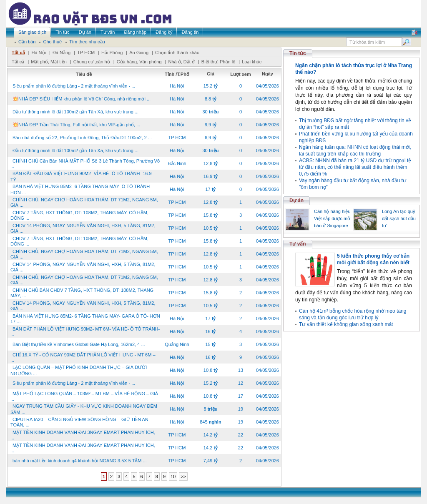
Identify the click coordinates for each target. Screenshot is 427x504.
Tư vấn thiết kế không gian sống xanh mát (346, 324)
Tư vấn (298, 244)
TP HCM (86, 53)
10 (173, 476)
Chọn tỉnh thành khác (177, 53)
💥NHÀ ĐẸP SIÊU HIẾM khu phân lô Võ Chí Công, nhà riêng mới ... (82, 99)
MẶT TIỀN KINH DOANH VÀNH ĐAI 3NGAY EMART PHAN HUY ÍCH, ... (83, 435)
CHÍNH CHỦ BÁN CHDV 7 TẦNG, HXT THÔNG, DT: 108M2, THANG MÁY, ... (82, 293)
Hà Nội (39, 53)
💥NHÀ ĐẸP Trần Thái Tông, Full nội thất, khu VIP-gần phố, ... (76, 125)
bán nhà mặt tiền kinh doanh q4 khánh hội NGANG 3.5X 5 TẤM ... (80, 461)
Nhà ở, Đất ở (181, 62)
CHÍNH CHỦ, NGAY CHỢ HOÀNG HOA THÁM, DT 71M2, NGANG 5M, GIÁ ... (84, 202)
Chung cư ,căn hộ (92, 62)
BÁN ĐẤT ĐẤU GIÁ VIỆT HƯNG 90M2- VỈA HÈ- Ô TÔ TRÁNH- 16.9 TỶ (81, 177)
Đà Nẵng (62, 53)
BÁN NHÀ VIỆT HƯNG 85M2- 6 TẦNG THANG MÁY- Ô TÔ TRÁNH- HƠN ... (81, 189)
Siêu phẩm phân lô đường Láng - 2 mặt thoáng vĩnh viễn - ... (74, 86)
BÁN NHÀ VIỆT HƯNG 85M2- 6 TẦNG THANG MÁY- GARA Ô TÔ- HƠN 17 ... (85, 319)
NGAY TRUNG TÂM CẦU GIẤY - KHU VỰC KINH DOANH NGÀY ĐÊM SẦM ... (84, 409)
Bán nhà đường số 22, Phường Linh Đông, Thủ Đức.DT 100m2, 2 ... (82, 138)
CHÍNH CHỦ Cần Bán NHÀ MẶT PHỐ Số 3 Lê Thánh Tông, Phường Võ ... (85, 164)
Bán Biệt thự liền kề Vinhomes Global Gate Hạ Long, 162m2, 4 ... (79, 344)
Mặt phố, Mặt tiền (49, 62)
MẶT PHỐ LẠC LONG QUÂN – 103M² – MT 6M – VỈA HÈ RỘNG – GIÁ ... (84, 396)
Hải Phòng (112, 53)
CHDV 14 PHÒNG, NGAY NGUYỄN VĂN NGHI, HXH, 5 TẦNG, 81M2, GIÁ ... (83, 228)
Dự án (296, 201)
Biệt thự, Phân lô (219, 62)
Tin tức (298, 53)
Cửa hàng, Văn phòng (139, 62)
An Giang (139, 53)
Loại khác (252, 62)
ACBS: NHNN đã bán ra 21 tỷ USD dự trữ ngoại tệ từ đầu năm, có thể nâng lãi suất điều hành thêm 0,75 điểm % (355, 167)
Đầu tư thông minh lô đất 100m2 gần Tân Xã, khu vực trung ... (75, 112)
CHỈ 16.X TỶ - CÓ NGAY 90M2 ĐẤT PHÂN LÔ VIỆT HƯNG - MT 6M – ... (83, 357)
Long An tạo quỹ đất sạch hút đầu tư (399, 218)
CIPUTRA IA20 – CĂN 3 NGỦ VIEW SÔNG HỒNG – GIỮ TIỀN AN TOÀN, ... (79, 422)
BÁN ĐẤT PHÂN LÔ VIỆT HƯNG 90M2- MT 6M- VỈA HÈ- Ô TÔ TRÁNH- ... (85, 332)
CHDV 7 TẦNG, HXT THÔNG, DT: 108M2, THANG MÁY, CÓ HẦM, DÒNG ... (79, 215)
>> (183, 476)
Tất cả (18, 53)
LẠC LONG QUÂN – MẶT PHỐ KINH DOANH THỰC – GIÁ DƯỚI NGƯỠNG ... (79, 370)
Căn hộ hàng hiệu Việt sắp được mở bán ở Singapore (332, 218)
